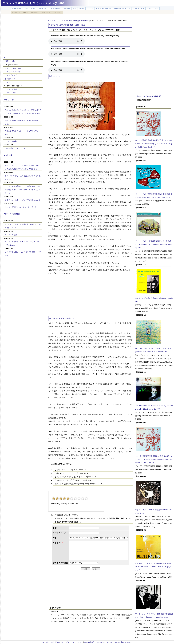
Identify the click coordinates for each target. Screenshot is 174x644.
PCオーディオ (10, 93)
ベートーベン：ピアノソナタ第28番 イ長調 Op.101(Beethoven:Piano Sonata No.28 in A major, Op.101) (154, 567)
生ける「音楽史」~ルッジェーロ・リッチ (21, 207)
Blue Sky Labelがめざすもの (53, 642)
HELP (6, 58)
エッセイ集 (8, 155)
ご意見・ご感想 (10, 61)
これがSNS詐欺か (12, 141)
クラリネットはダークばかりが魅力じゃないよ (23, 200)
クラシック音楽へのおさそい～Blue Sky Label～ (35, 3)
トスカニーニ (10, 79)
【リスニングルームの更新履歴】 (149, 96)
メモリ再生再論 (11, 235)
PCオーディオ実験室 (12, 214)
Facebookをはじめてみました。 (17, 148)
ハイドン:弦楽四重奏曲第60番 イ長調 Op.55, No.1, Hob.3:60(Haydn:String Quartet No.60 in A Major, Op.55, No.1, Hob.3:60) (154, 144)
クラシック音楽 (11, 89)
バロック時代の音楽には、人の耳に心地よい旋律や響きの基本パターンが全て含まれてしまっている (23, 190)
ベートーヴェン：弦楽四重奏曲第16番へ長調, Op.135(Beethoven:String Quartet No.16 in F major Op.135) (154, 244)
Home (51, 21)
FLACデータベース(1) (13, 68)
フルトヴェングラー (12, 75)
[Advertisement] (23, 34)
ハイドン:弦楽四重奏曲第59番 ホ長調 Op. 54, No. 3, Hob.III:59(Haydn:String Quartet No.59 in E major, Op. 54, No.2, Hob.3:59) (154, 459)
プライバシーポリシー (74, 642)
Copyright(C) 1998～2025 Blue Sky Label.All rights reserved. (108, 642)
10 (86, 498)
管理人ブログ (9, 100)
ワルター (8, 82)
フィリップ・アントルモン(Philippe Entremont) (71, 21)
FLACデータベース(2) (13, 72)
